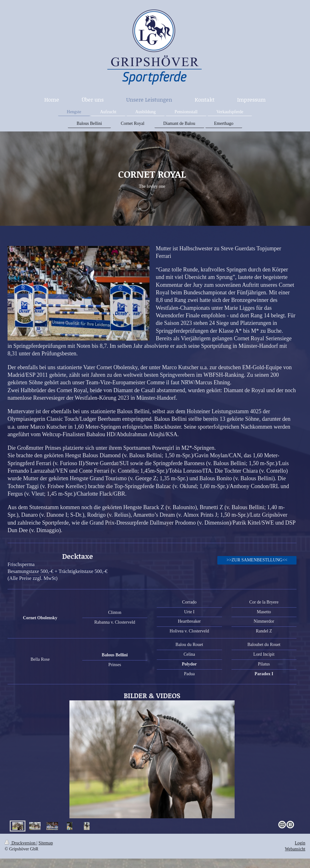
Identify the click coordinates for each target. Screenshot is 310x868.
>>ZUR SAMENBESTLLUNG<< (257, 560)
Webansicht (295, 849)
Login (300, 843)
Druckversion (21, 843)
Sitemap (46, 843)
